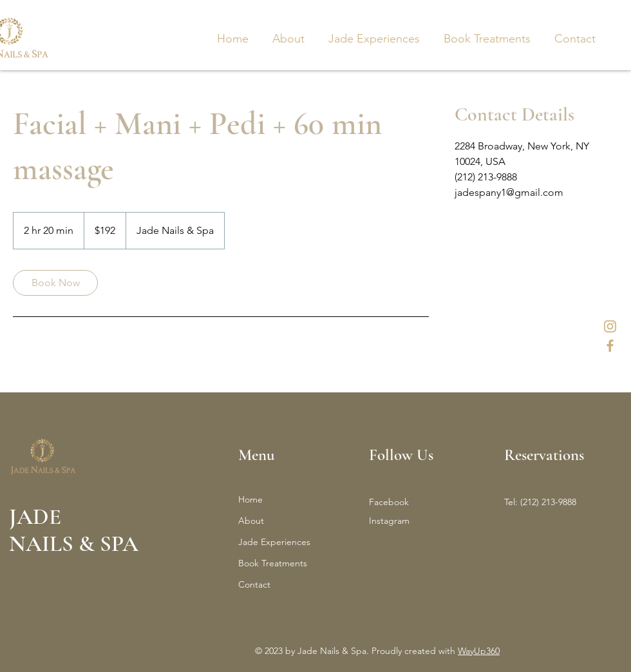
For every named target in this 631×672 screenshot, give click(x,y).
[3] (610, 346)
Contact (254, 584)
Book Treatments (273, 563)
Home (250, 499)
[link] (55, 283)
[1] (610, 326)
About (251, 521)
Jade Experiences (274, 542)
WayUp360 (479, 651)
